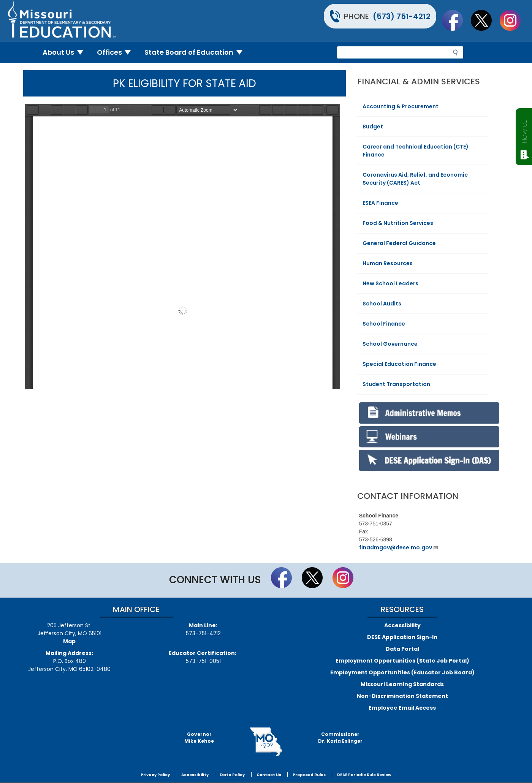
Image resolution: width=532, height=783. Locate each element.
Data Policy (232, 775)
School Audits (382, 304)
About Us (66, 52)
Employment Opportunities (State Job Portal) (402, 661)
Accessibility (402, 625)
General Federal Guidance (399, 243)
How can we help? (524, 130)
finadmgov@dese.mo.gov (399, 547)
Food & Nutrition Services (398, 223)
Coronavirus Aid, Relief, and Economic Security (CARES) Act (415, 179)
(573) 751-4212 (402, 16)
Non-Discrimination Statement (402, 696)
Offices (117, 52)
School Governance (390, 344)
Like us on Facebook (456, 20)
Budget (373, 127)
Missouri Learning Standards (402, 684)
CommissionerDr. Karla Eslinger (340, 738)
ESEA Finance (380, 203)
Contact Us (269, 775)
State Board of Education (196, 52)
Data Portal (402, 649)
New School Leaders (390, 283)
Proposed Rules (309, 775)
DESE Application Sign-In (402, 637)
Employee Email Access (402, 708)
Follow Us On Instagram (514, 20)
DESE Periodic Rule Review (364, 775)
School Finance (384, 324)
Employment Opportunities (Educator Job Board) (402, 672)
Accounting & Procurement (401, 106)
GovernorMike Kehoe (199, 738)
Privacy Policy (155, 775)
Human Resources (388, 263)
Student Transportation (396, 384)
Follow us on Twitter (485, 20)
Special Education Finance (399, 364)
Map (69, 641)
